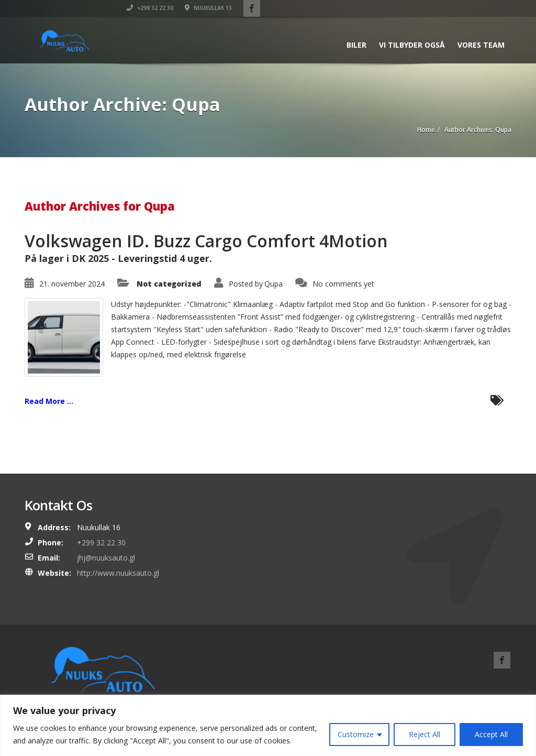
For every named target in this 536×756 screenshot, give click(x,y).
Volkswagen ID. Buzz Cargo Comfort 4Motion (206, 241)
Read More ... (49, 401)
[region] (268, 725)
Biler (356, 45)
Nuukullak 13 (460, 8)
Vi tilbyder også (412, 45)
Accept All (491, 734)
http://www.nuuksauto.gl (118, 573)
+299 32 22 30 (401, 8)
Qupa (273, 284)
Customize (356, 734)
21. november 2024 (72, 284)
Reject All (425, 734)
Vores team (481, 45)
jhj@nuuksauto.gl (106, 558)
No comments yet (343, 284)
